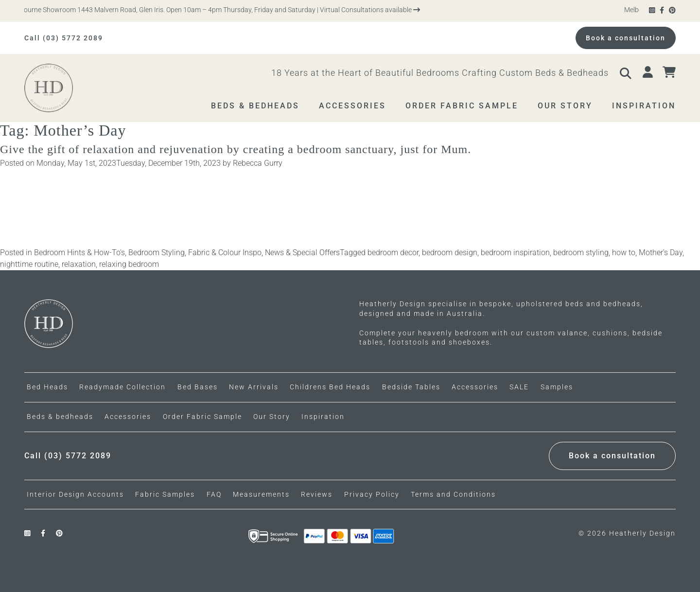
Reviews (317, 494)
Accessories (128, 417)
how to (624, 252)
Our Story (272, 417)
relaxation (79, 264)
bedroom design (450, 252)
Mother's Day (661, 252)
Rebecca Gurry (258, 163)
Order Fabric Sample (202, 417)
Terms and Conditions (453, 494)
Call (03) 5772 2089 (64, 38)
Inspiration (323, 417)
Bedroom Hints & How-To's (79, 252)
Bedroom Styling (157, 252)
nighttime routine (29, 264)
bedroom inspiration (515, 252)
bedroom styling (581, 252)
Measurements (261, 494)
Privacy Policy (372, 494)
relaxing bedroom (129, 264)
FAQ (214, 494)
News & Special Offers (302, 252)
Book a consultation (626, 38)
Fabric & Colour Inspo (225, 252)
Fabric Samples (165, 494)
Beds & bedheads (60, 417)
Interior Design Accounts (75, 494)
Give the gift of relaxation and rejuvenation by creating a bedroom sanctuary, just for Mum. (237, 149)
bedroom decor (393, 252)
